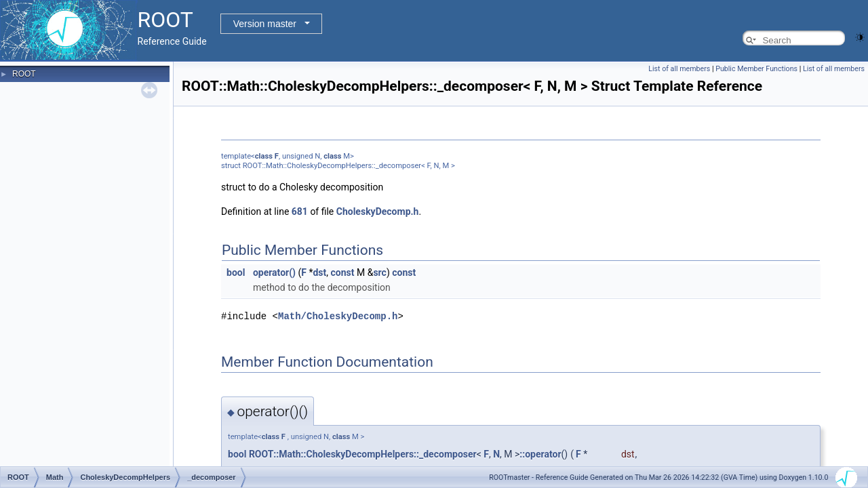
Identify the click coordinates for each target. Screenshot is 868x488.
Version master (265, 24)
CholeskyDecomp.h (378, 211)
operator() (274, 272)
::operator (540, 453)
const (343, 272)
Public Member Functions (756, 69)
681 (300, 211)
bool (236, 272)
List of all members (679, 69)
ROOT (24, 74)
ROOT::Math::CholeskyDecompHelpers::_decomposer (363, 453)
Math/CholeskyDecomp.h (338, 316)
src (379, 272)
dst (319, 272)
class (264, 156)
